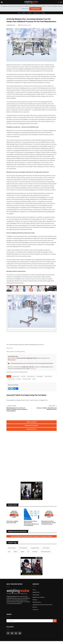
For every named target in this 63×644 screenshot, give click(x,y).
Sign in (61, 2)
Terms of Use (25, 9)
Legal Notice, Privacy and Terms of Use (42, 612)
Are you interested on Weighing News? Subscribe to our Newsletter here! (31, 543)
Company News (16, 383)
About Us (35, 614)
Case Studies (46, 555)
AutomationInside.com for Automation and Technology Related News (32, 370)
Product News (12, 555)
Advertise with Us (32, 436)
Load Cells (23, 383)
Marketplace (12, 367)
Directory (35, 607)
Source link (9, 355)
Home (34, 597)
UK (28, 559)
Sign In (28, 407)
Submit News (36, 602)
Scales (22, 559)
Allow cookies (35, 9)
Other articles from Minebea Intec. (16, 359)
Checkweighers (40, 383)
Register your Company (32, 433)
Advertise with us (37, 609)
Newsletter (30, 13)
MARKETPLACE (36, 599)
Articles (34, 386)
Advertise (24, 13)
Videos (15, 559)
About (19, 13)
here (43, 352)
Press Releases (23, 555)
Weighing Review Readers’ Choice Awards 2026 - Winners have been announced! (49, 530)
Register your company (39, 604)
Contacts (43, 13)
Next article (53, 413)
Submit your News (32, 429)
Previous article (11, 413)
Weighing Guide (37, 13)
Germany (19, 386)
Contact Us (35, 617)
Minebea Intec (11, 25)
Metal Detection (48, 383)
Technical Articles (11, 386)
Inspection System (27, 386)
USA (9, 559)
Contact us (33, 376)
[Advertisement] (33, 345)
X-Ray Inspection (31, 383)
